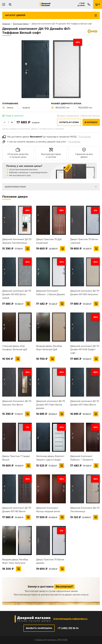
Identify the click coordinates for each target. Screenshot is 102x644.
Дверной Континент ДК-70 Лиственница (85, 510)
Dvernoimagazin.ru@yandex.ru (70, 619)
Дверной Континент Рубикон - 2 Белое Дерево (51, 293)
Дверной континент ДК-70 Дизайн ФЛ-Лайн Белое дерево (51, 405)
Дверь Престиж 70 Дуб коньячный (49, 241)
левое (8, 108)
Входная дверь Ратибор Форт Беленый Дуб (49, 348)
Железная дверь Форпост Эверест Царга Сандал (50, 458)
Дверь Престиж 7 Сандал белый (16, 458)
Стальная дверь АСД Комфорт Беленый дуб (15, 348)
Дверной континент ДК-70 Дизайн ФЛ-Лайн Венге (85, 403)
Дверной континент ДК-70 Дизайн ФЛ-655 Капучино (85, 293)
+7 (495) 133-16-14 (68, 628)
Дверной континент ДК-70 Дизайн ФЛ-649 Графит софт (85, 350)
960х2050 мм (83, 108)
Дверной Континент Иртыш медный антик (48, 510)
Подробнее (85, 137)
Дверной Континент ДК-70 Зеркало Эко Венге (17, 403)
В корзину (91, 122)
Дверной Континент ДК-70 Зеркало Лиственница (17, 241)
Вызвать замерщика (68, 116)
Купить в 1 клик (69, 122)
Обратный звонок (90, 116)
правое (24, 108)
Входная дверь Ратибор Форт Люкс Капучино (15, 561)
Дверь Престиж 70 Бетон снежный (84, 241)
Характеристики (15, 187)
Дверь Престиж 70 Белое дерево (50, 561)
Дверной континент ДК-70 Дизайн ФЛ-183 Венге (17, 510)
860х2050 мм (60, 108)
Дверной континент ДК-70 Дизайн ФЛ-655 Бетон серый (17, 294)
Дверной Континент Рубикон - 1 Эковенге (82, 458)
